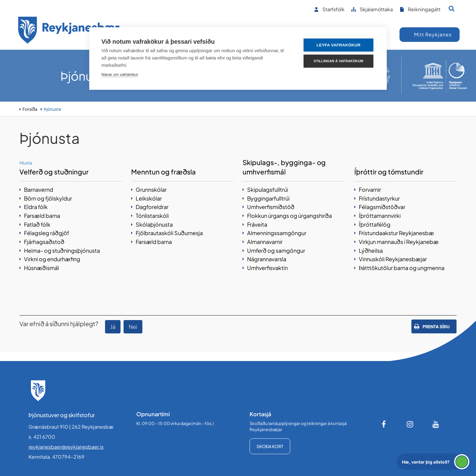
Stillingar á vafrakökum (338, 61)
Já (113, 327)
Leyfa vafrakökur (339, 45)
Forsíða (30, 109)
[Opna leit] (452, 8)
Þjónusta (52, 109)
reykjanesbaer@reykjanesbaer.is (66, 447)
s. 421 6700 (42, 437)
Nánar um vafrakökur (120, 74)
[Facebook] (384, 424)
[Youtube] (436, 424)
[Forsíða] (69, 31)
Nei (133, 327)
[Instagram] (410, 424)
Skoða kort (270, 446)
